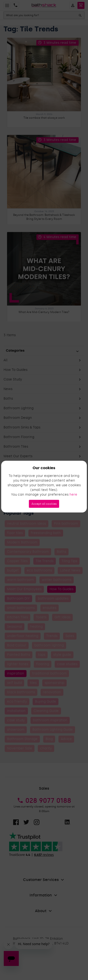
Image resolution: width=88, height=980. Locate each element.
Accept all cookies (44, 504)
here (73, 495)
